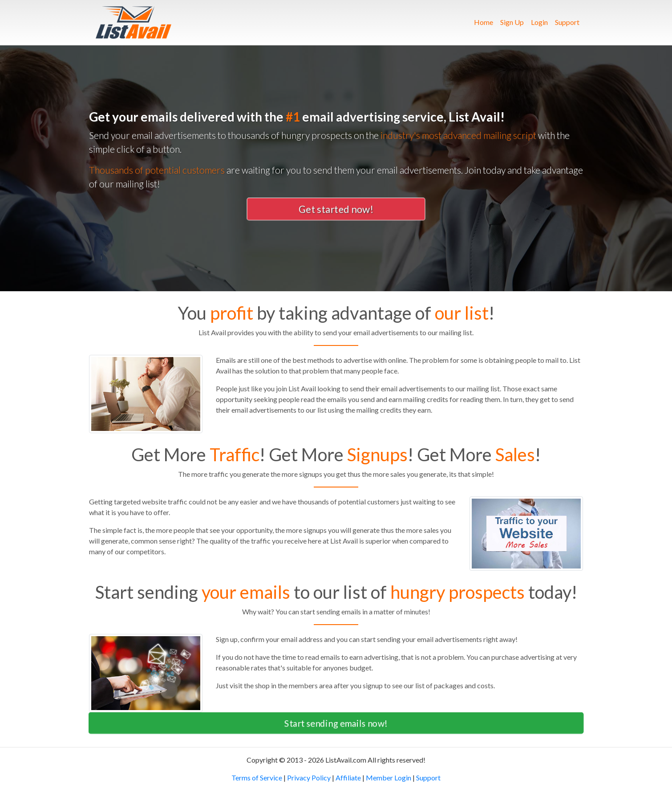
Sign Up (512, 22)
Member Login (389, 778)
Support (567, 22)
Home (485, 21)
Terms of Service (257, 778)
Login (539, 22)
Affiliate (348, 778)
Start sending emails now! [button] (336, 723)
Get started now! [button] (336, 209)
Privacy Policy (309, 778)
